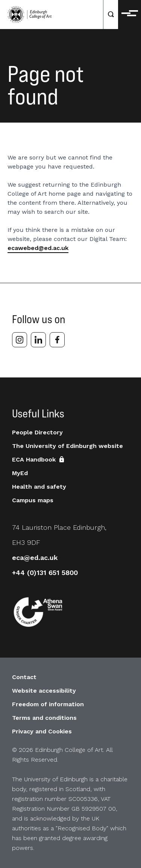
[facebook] (57, 340)
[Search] (111, 15)
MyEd (20, 473)
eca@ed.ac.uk (35, 557)
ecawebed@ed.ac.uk (38, 248)
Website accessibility (44, 691)
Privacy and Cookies (42, 731)
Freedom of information (48, 704)
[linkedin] (38, 340)
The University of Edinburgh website (67, 446)
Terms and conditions (44, 718)
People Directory (37, 432)
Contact (24, 677)
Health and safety (39, 487)
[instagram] (20, 340)
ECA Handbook (39, 459)
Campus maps (33, 500)
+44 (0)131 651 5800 (45, 573)
